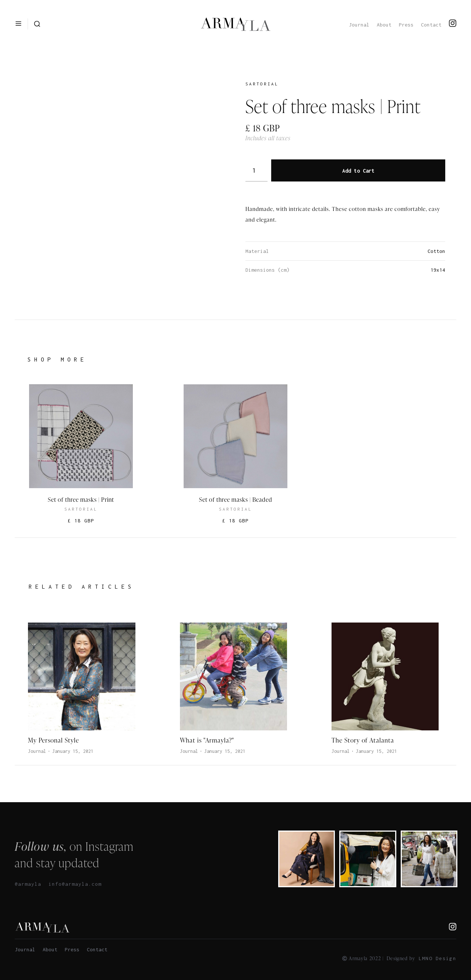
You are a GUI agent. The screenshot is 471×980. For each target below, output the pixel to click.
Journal (359, 25)
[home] (235, 24)
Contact (431, 25)
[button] (18, 24)
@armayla (28, 884)
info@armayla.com (75, 884)
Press (406, 25)
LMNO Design (438, 958)
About (384, 25)
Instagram (109, 846)
